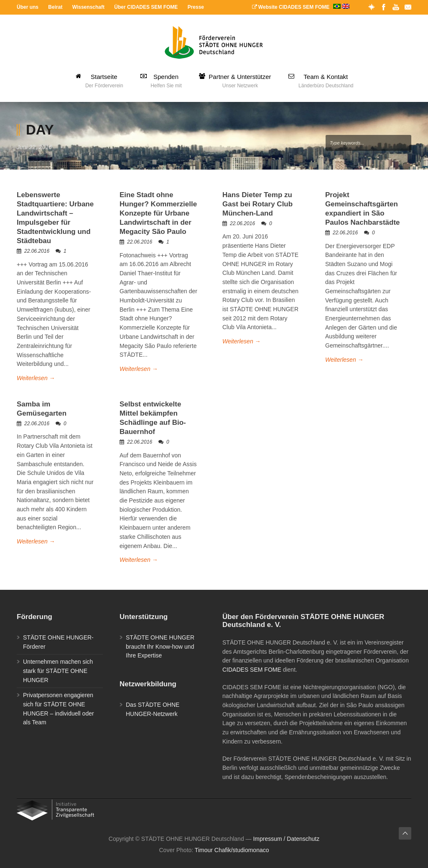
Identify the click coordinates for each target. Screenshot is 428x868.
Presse (196, 7)
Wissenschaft (88, 7)
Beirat (55, 7)
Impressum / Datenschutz (286, 839)
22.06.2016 (37, 251)
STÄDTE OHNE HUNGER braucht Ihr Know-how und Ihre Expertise (160, 646)
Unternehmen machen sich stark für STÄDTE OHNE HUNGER (58, 671)
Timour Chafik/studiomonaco (232, 850)
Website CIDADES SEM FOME (301, 7)
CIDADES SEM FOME (252, 670)
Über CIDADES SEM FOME (146, 7)
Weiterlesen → (36, 378)
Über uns (28, 7)
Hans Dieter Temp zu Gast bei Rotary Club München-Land (257, 204)
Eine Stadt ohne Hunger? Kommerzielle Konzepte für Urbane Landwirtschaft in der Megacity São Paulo (158, 213)
